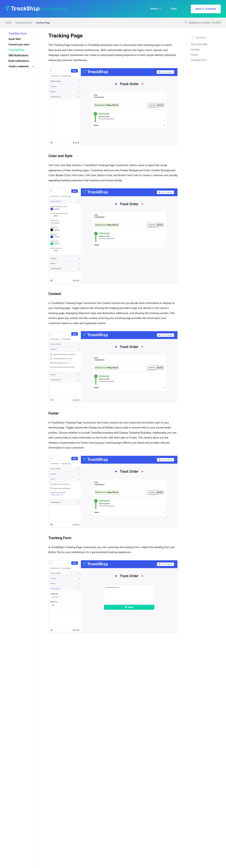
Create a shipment (19, 66)
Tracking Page (16, 50)
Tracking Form (199, 60)
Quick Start (15, 39)
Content (195, 50)
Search (156, 9)
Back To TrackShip (206, 9)
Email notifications (19, 61)
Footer (194, 55)
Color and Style (199, 44)
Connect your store (19, 44)
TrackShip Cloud (17, 34)
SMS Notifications (18, 55)
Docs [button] (174, 9)
